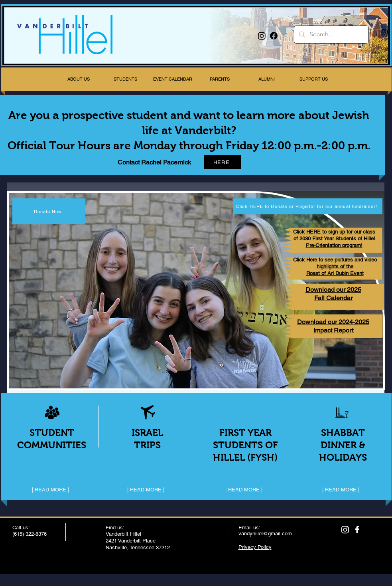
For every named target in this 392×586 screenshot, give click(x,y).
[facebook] (357, 530)
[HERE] (223, 162)
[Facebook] (274, 36)
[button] (79, 79)
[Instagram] (262, 36)
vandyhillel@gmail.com (265, 534)
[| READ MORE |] (51, 490)
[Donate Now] (49, 211)
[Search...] (331, 35)
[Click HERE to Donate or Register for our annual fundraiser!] (308, 206)
